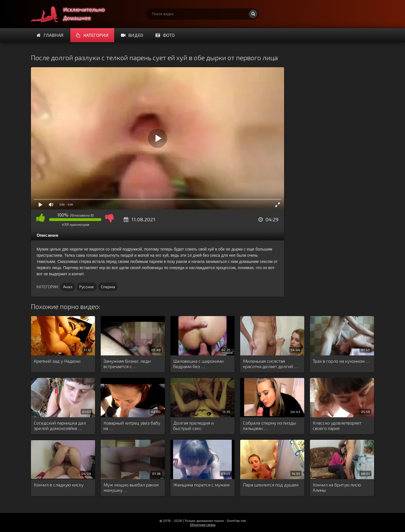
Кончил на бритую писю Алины (337, 487)
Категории (92, 35)
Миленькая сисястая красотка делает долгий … (270, 364)
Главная (50, 35)
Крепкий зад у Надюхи (57, 361)
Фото (165, 35)
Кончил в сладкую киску (59, 485)
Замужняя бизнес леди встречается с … (127, 364)
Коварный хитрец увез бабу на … (132, 425)
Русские (87, 287)
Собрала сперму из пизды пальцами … (270, 425)
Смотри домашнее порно (73, 14)
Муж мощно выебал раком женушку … (131, 487)
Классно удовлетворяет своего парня (337, 425)
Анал (68, 287)
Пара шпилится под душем (271, 485)
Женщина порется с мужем (201, 485)
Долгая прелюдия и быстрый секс (193, 425)
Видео (132, 35)
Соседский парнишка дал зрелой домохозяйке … (60, 425)
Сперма (108, 287)
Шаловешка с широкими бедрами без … (198, 364)
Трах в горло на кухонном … (341, 361)
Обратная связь (203, 524)
